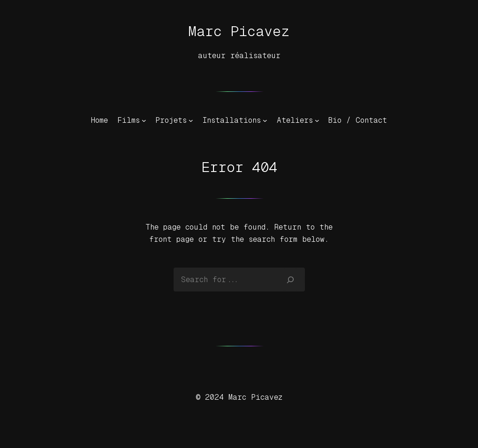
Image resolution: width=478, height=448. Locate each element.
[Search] (290, 279)
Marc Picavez (239, 31)
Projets (171, 120)
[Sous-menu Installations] (265, 120)
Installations (232, 120)
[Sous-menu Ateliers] (317, 120)
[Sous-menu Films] (144, 120)
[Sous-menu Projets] (191, 120)
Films (129, 120)
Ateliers (295, 120)
